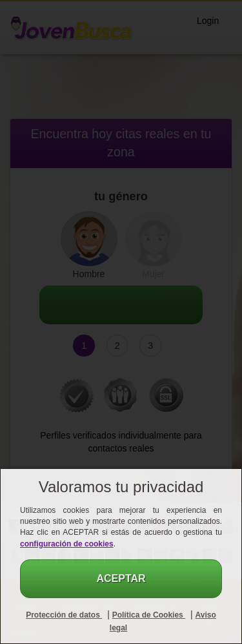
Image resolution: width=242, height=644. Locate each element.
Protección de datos (64, 615)
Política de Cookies (149, 615)
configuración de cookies (67, 544)
